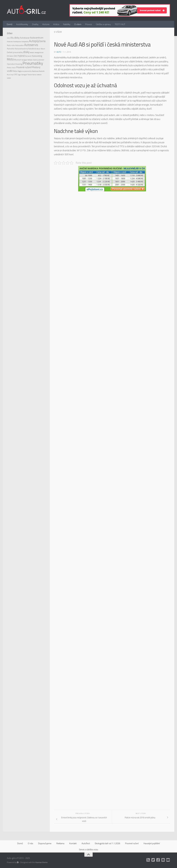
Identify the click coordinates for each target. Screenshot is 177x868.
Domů (10, 24)
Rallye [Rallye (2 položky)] (15, 71)
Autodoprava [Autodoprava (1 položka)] (17, 42)
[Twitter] (153, 860)
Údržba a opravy (103, 24)
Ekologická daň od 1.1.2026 (108, 843)
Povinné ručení (132, 843)
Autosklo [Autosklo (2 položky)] (11, 49)
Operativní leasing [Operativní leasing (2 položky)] (15, 64)
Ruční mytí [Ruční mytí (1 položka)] (10, 75)
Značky (35, 24)
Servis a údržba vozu (88, 849)
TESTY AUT (120, 24)
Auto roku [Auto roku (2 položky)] (11, 45)
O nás (30, 843)
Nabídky (67, 24)
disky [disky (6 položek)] (26, 52)
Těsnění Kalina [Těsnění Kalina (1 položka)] (32, 75)
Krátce (56, 24)
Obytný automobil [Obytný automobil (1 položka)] (38, 60)
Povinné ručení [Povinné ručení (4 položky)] (24, 67)
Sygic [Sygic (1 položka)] (19, 75)
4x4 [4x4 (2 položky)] (8, 38)
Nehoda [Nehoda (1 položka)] (30, 60)
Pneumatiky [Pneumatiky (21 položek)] (33, 63)
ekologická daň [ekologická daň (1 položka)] (39, 52)
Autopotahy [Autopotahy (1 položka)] (25, 42)
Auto (59, 52)
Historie (46, 24)
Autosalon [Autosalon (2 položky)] (20, 45)
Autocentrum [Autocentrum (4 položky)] (37, 38)
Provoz (89, 24)
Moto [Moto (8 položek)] (10, 59)
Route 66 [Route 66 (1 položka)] (42, 71)
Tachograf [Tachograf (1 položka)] (24, 75)
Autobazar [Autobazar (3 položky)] (25, 38)
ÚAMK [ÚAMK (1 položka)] (9, 78)
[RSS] (148, 860)
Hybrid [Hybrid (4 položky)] (21, 56)
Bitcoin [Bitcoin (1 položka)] (43, 49)
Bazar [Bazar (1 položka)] (39, 49)
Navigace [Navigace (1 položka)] (24, 60)
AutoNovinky (22, 24)
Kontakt (73, 843)
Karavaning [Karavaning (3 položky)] (37, 56)
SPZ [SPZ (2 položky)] (16, 74)
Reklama (60, 843)
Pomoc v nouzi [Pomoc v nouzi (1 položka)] (11, 68)
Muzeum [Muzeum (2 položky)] (18, 60)
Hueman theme (41, 862)
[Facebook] (158, 860)
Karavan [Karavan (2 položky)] (28, 56)
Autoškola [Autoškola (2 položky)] (32, 49)
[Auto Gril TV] (168, 860)
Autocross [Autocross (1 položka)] (10, 42)
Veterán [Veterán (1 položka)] (39, 75)
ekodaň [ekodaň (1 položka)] (32, 52)
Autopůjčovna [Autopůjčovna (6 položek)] (37, 41)
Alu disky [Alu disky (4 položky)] (15, 38)
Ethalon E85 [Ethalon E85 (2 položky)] (12, 56)
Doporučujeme (45, 843)
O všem (78, 24)
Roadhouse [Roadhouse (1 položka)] (35, 71)
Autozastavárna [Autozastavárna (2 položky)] (21, 49)
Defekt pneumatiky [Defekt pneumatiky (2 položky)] (15, 52)
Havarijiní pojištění (152, 843)
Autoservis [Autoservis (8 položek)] (31, 45)
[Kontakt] (163, 860)
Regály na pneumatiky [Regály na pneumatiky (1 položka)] (25, 71)
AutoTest (86, 843)
